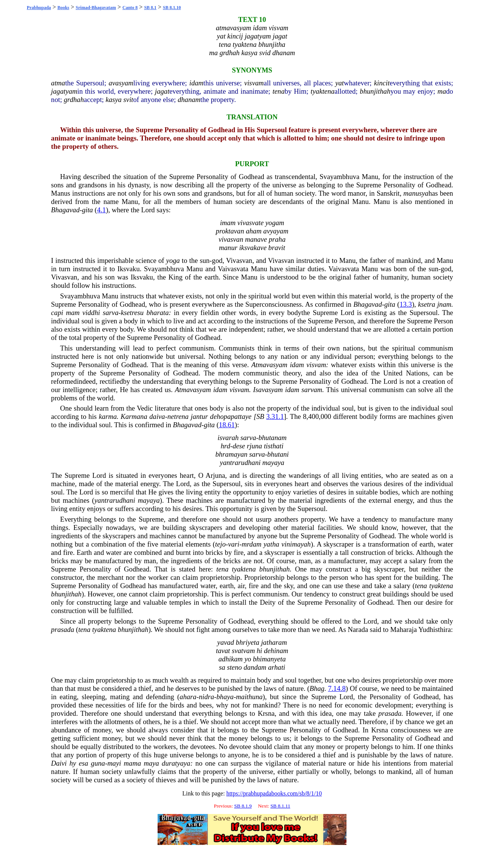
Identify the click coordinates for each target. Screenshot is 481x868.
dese (239, 446)
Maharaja (404, 629)
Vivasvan (239, 260)
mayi (114, 763)
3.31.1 (275, 416)
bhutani (278, 454)
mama (133, 763)
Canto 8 (130, 8)
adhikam (230, 659)
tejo (220, 544)
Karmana (134, 416)
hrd (225, 446)
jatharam (274, 642)
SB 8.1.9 (243, 806)
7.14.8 (337, 688)
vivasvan (231, 239)
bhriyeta (247, 642)
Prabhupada (39, 8)
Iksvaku (129, 269)
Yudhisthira (435, 629)
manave (256, 239)
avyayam (276, 231)
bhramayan (231, 454)
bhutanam (273, 438)
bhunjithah (375, 91)
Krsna (266, 713)
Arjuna (215, 475)
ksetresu (132, 313)
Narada (358, 629)
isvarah (228, 438)
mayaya (273, 463)
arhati (277, 667)
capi (57, 313)
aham (254, 231)
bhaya (225, 697)
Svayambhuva (340, 177)
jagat (162, 91)
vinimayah (296, 544)
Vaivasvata (233, 269)
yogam (275, 223)
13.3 (406, 304)
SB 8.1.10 (172, 8)
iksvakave (253, 248)
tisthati (274, 446)
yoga (173, 260)
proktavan (230, 231)
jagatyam (64, 91)
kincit (382, 83)
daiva (157, 416)
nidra (206, 697)
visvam (254, 83)
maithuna (249, 697)
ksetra (427, 304)
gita (87, 210)
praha (277, 239)
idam (196, 83)
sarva (111, 313)
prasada (63, 629)
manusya (416, 193)
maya (151, 763)
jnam (444, 304)
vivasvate (250, 223)
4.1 (101, 210)
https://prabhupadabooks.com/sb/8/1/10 (274, 793)
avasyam (121, 83)
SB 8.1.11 (280, 806)
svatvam (243, 651)
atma (58, 83)
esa (84, 763)
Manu (370, 177)
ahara (188, 697)
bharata (157, 313)
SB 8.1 (150, 8)
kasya (113, 100)
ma (442, 91)
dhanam (189, 100)
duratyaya (176, 763)
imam (228, 223)
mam (73, 313)
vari (234, 544)
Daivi (59, 763)
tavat (223, 651)
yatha (271, 544)
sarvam (312, 390)
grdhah (74, 100)
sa (222, 667)
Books (63, 8)
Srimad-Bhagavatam (96, 8)
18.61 (227, 425)
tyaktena (322, 91)
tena (278, 91)
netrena (178, 416)
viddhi (91, 313)
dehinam (276, 651)
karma (108, 416)
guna (98, 763)
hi (259, 651)
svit (128, 100)
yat (339, 83)
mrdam (252, 544)
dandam (255, 667)
